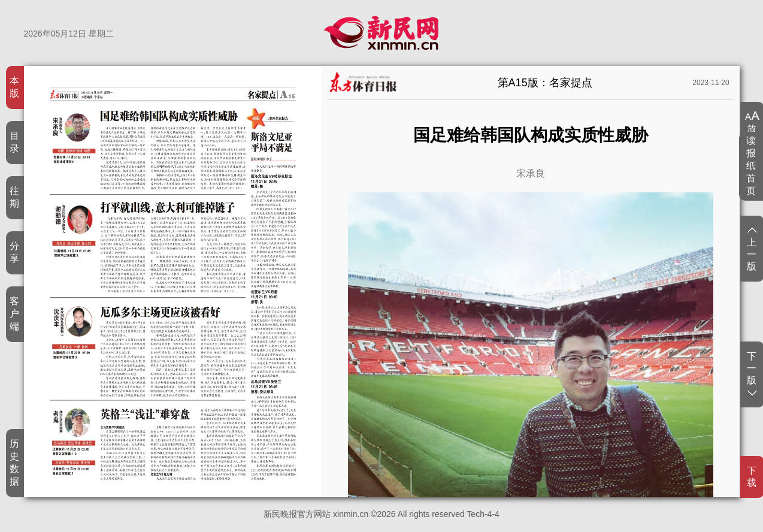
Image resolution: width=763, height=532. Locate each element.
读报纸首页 (751, 166)
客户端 (15, 314)
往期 (15, 197)
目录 (15, 142)
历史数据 (15, 463)
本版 (15, 87)
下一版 (752, 373)
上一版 (752, 250)
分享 (15, 252)
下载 (752, 477)
